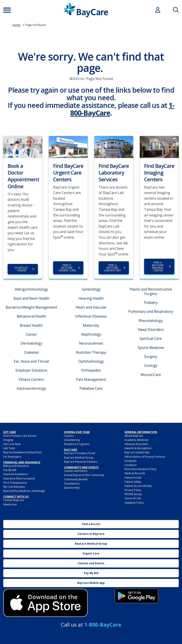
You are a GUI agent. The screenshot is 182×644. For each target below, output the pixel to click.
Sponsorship (72, 488)
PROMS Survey (133, 494)
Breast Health (31, 325)
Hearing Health (91, 298)
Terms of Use (133, 498)
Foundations (72, 483)
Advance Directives (136, 444)
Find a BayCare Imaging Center (158, 266)
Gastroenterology (31, 388)
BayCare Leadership (137, 452)
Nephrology (91, 334)
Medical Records (135, 473)
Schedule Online (22, 269)
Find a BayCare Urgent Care (67, 268)
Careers (69, 436)
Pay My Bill (10, 470)
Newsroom (10, 504)
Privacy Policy (133, 490)
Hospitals (130, 461)
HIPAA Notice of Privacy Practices (145, 457)
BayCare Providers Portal (80, 453)
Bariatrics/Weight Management (31, 307)
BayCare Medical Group (79, 458)
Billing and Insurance (16, 466)
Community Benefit (76, 479)
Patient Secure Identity (138, 486)
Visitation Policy (134, 503)
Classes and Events (76, 471)
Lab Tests (9, 448)
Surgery (151, 357)
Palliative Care (91, 388)
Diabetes (31, 352)
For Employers (12, 457)
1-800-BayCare (103, 624)
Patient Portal (133, 478)
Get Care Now (12, 444)
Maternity (91, 325)
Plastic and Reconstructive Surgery (151, 291)
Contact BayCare (14, 500)
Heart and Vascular (91, 307)
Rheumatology (151, 321)
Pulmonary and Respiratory (151, 311)
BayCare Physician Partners (81, 462)
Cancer (31, 334)
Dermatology (31, 343)
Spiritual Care (151, 338)
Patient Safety (133, 482)
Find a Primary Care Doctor (20, 436)
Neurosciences (91, 343)
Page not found (35, 25)
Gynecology (91, 289)
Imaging (8, 440)
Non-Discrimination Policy (140, 469)
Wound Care (151, 375)
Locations (131, 465)
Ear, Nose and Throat (31, 361)
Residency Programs (77, 444)
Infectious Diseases (91, 316)
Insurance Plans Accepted (19, 478)
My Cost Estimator (14, 487)
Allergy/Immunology (31, 289)
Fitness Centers (31, 379)
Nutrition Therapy (91, 352)
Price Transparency (15, 483)
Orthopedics (91, 370)
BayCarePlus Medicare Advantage (24, 491)
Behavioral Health (31, 316)
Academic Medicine (136, 440)
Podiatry (151, 302)
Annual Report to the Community (84, 475)
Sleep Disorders (151, 330)
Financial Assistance (15, 474)
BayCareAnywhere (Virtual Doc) (22, 452)
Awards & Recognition (138, 448)
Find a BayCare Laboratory (113, 268)
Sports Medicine (151, 348)
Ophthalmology (91, 361)
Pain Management (91, 379)
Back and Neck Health (31, 298)
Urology (151, 365)
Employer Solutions (31, 370)
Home (17, 25)
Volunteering (72, 440)
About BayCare (134, 436)
